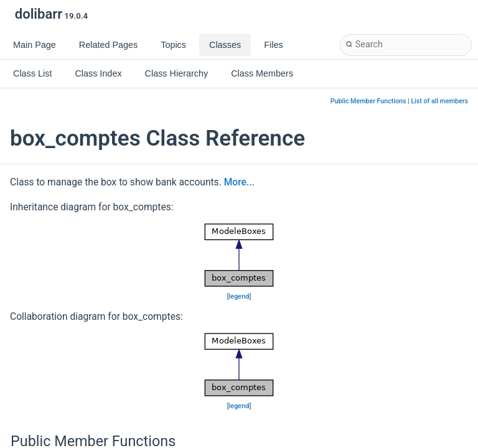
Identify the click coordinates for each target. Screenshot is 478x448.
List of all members (439, 101)
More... (239, 182)
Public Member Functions (368, 101)
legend (239, 296)
